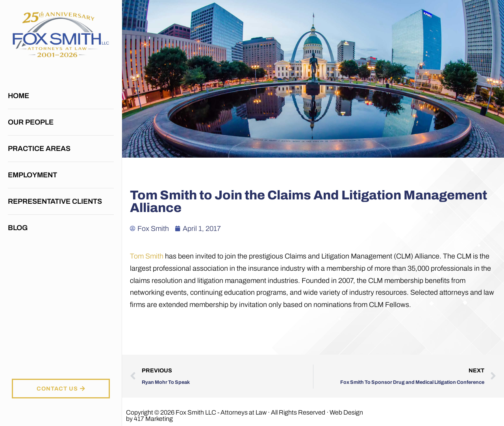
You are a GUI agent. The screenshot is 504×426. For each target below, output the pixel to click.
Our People (31, 122)
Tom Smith (147, 256)
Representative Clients (55, 201)
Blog (18, 228)
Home (19, 96)
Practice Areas (41, 149)
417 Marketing (153, 419)
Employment (32, 175)
